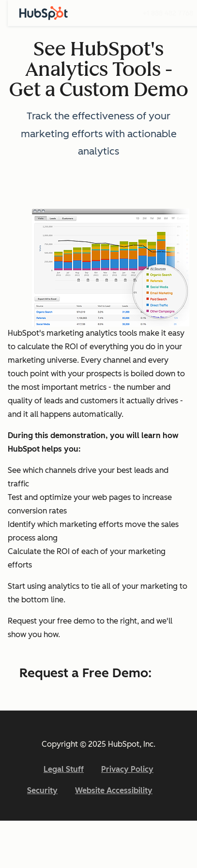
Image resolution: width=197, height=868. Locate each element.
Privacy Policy (127, 769)
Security (42, 790)
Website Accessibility (114, 790)
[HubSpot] (44, 13)
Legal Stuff (64, 769)
